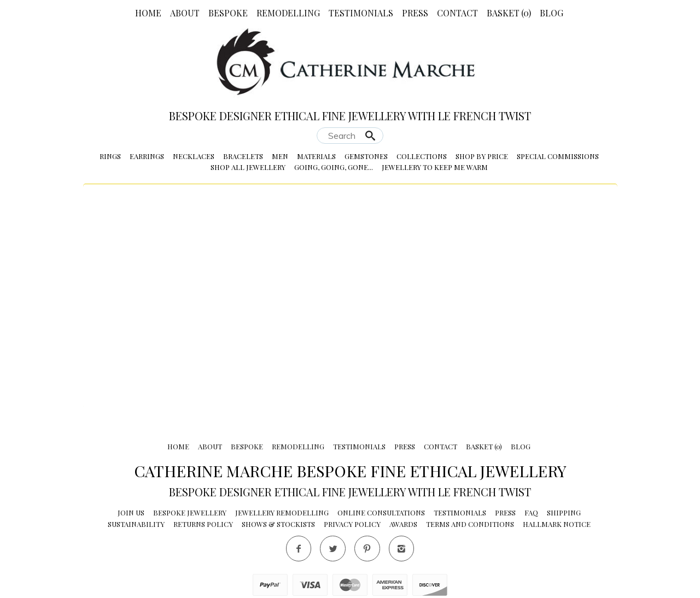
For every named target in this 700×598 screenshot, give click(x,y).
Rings (110, 156)
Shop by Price (482, 156)
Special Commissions (558, 156)
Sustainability (136, 524)
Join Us (131, 512)
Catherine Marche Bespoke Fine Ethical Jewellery (350, 471)
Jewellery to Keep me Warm (435, 167)
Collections (422, 156)
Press (415, 13)
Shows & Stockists (278, 524)
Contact (457, 13)
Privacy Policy (352, 524)
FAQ (531, 512)
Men (280, 156)
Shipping (564, 512)
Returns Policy (203, 524)
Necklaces (194, 156)
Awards (403, 524)
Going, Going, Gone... (334, 167)
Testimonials (361, 13)
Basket (509, 13)
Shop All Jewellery (248, 167)
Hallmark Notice (557, 524)
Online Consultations (381, 512)
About (185, 13)
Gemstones (366, 156)
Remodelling (288, 13)
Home (148, 13)
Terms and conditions (470, 524)
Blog (552, 13)
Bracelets (243, 156)
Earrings (147, 156)
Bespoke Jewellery (190, 512)
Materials (316, 156)
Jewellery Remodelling (282, 512)
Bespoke (228, 13)
